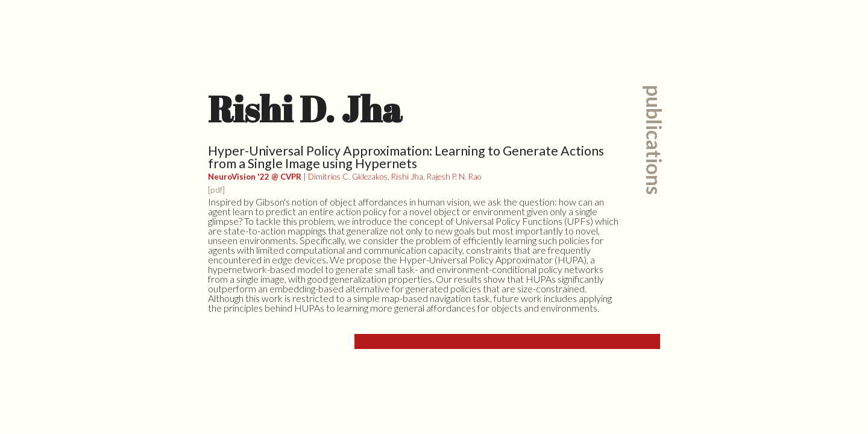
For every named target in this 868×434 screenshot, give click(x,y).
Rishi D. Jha (305, 109)
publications (654, 140)
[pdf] (216, 190)
